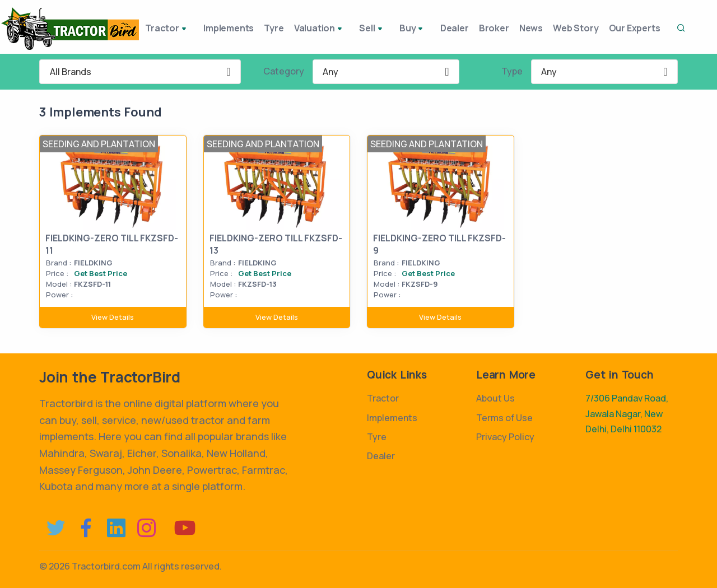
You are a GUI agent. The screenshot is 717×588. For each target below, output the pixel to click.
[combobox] (140, 72)
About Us (495, 398)
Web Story (585, 28)
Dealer (451, 28)
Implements (227, 28)
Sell (375, 29)
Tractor (169, 29)
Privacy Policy (505, 437)
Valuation (326, 29)
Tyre (276, 28)
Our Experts (648, 28)
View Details (113, 317)
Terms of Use (504, 418)
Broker (495, 28)
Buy (412, 29)
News (536, 28)
